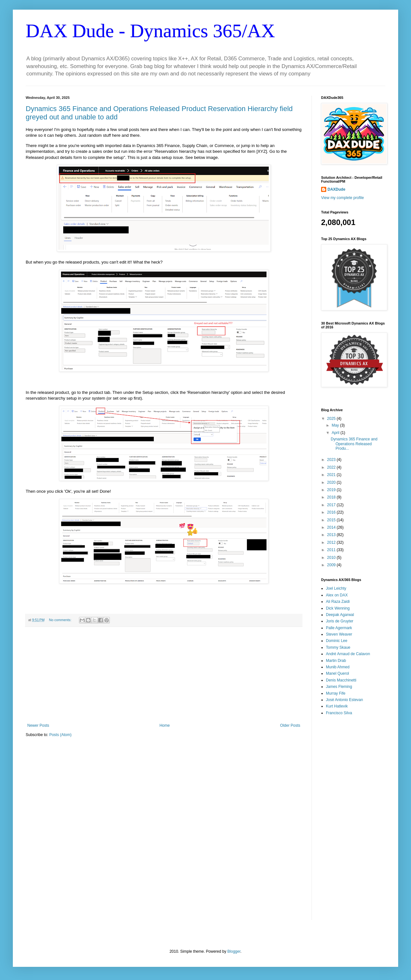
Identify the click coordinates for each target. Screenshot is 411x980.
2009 (332, 565)
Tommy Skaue (338, 647)
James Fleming (339, 687)
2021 (332, 475)
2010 (332, 558)
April (336, 433)
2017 (332, 505)
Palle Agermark (339, 628)
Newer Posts (38, 725)
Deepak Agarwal (340, 615)
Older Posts (290, 725)
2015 (332, 520)
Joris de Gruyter (340, 621)
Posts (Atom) (60, 735)
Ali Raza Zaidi (338, 602)
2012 (332, 542)
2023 (332, 460)
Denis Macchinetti (341, 680)
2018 (332, 497)
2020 (332, 482)
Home (165, 725)
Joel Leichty (336, 588)
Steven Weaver (339, 634)
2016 (332, 512)
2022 (332, 467)
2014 (332, 527)
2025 (332, 419)
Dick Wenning (338, 608)
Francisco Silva (339, 713)
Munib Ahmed (338, 667)
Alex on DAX (337, 595)
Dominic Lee (337, 641)
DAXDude (336, 189)
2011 (332, 550)
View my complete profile (342, 198)
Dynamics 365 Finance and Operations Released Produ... (354, 444)
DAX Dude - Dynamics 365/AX (150, 31)
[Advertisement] (164, 675)
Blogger (234, 951)
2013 (332, 535)
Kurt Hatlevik (337, 706)
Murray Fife (336, 693)
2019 (332, 490)
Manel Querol (337, 673)
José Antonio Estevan (344, 700)
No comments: (61, 620)
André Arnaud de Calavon (348, 654)
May (336, 425)
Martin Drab (336, 661)
